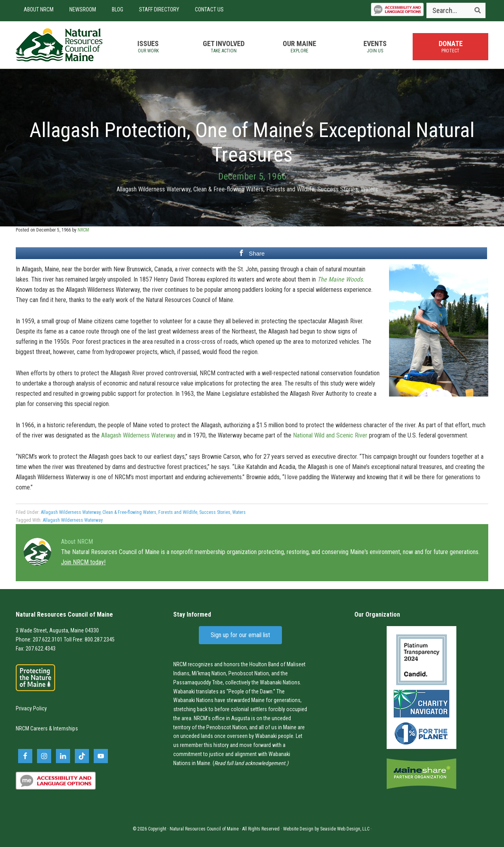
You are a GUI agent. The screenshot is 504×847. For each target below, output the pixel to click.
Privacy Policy (31, 708)
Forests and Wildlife (290, 189)
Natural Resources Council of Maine (59, 45)
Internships (66, 728)
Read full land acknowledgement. (250, 763)
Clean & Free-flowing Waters (228, 189)
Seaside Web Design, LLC (345, 829)
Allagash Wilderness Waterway (154, 189)
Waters (369, 189)
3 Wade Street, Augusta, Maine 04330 (57, 630)
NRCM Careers (32, 728)
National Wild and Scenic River (330, 435)
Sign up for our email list (240, 635)
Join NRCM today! (83, 562)
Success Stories (338, 189)
